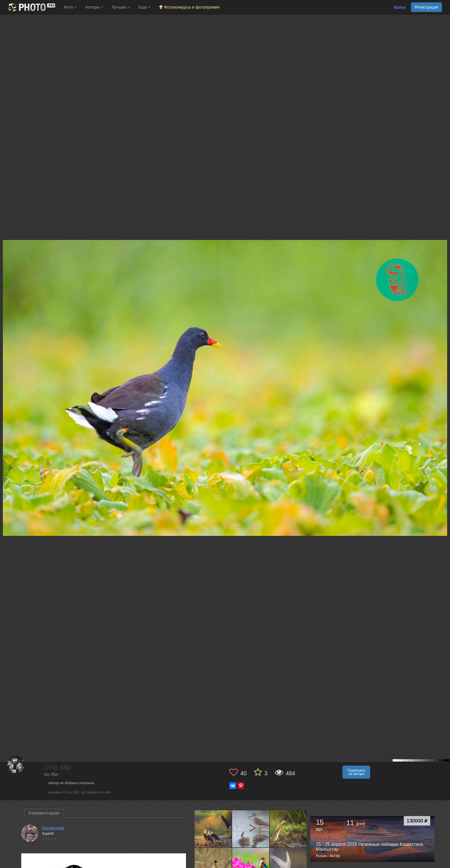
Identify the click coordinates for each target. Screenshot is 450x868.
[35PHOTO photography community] (31, 7)
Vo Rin (51, 775)
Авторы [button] (94, 7)
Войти (400, 7)
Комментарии (44, 813)
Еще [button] (144, 7)
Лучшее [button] (121, 7)
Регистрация (426, 7)
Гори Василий (53, 828)
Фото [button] (70, 7)
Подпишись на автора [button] (356, 772)
